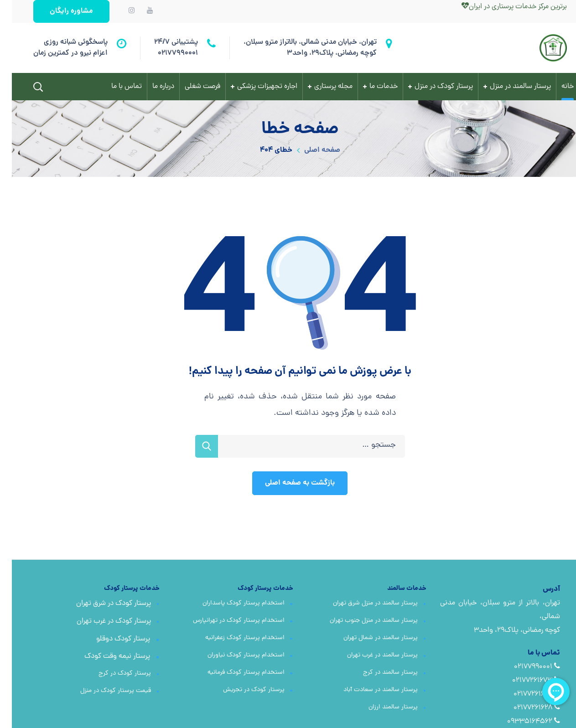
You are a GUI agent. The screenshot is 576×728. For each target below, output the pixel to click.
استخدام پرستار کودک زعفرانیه (233, 638)
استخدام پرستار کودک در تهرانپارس (227, 621)
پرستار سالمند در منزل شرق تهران (363, 603)
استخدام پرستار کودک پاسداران (232, 603)
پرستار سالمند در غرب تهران (371, 655)
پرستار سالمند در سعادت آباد (369, 690)
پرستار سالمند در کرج (379, 673)
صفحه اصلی (310, 150)
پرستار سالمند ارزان (381, 707)
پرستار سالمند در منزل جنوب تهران (362, 621)
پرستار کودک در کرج (113, 674)
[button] (60, 11)
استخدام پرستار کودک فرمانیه (234, 673)
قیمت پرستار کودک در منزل (104, 691)
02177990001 (166, 53)
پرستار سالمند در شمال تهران (369, 638)
